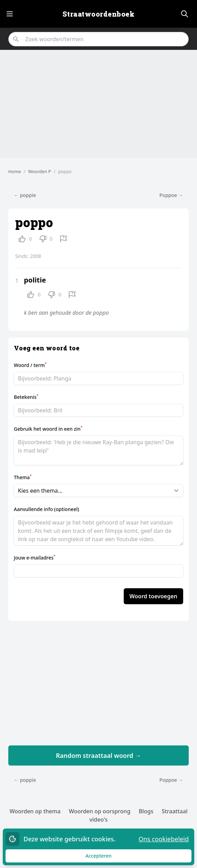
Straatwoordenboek (99, 14)
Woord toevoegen (153, 596)
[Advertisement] (98, 104)
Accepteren (105, 857)
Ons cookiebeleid (164, 839)
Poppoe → (171, 195)
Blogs (146, 811)
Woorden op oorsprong (100, 811)
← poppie (25, 195)
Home (15, 171)
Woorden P (39, 171)
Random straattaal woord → (99, 755)
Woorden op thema (35, 811)
